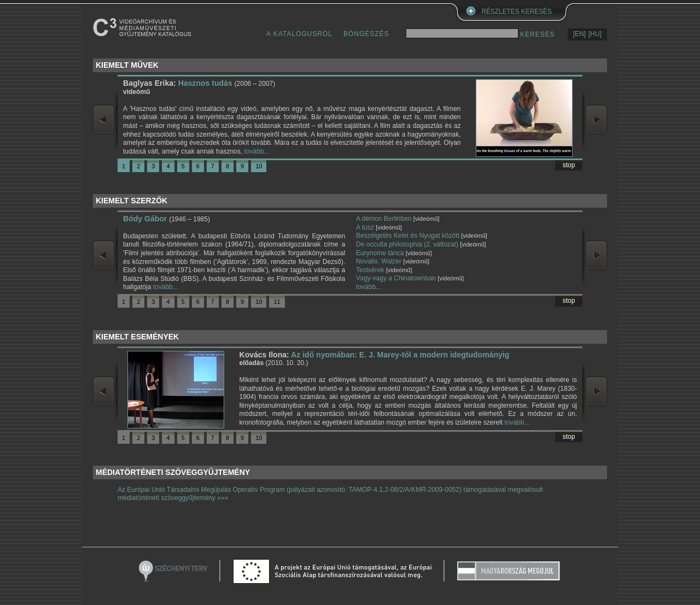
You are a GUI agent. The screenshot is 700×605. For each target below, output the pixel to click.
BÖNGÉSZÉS (366, 34)
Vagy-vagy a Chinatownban (396, 278)
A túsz (365, 227)
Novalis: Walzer (379, 261)
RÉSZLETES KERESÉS (517, 11)
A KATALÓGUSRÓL (299, 34)
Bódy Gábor (145, 219)
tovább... (256, 151)
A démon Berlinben (384, 219)
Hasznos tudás (205, 83)
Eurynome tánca (380, 253)
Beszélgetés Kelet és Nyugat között (408, 236)
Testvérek (370, 270)
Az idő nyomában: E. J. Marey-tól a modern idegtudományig (400, 355)
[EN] (579, 34)
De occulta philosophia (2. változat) (407, 244)
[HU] (595, 34)
